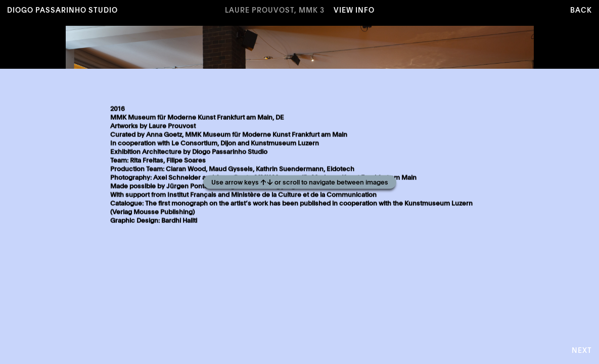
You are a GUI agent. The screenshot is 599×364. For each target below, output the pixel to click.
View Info (354, 11)
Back (581, 11)
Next (582, 351)
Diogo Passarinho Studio (62, 11)
